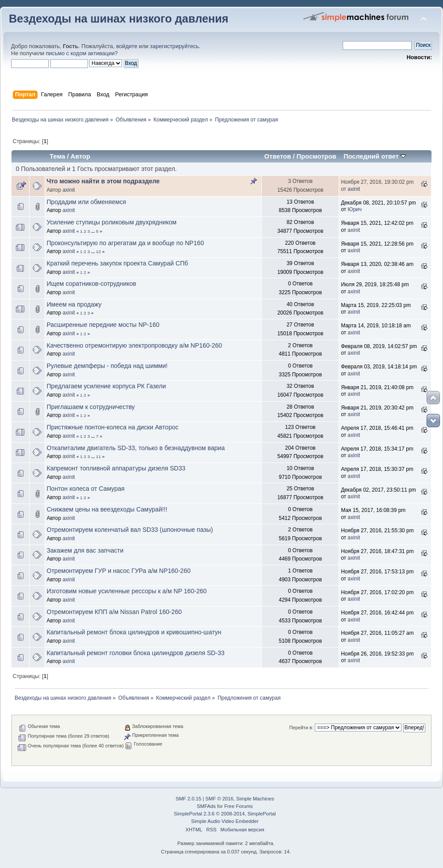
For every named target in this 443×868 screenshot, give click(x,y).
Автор (80, 156)
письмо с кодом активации (80, 53)
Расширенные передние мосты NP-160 (103, 325)
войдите (127, 46)
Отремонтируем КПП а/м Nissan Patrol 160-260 (114, 612)
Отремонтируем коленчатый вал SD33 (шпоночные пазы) (130, 530)
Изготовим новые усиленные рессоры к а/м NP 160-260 (126, 591)
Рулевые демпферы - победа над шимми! (107, 366)
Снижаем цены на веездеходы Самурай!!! (107, 509)
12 (98, 252)
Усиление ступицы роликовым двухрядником (111, 222)
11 (98, 457)
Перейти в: (301, 728)
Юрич (355, 209)
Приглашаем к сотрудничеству (90, 407)
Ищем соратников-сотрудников (91, 284)
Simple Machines (255, 799)
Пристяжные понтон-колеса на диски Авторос (112, 427)
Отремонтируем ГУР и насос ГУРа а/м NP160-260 (118, 571)
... (94, 231)
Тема (57, 156)
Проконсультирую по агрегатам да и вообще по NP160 (125, 243)
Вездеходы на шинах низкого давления (119, 19)
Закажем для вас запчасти (85, 550)
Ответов (278, 156)
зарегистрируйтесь (174, 46)
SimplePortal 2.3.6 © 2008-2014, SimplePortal (225, 814)
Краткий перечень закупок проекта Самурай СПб (117, 263)
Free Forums (238, 806)
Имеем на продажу (74, 304)
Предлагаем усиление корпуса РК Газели (106, 386)
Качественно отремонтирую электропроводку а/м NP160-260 (134, 345)
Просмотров (317, 156)
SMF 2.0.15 (188, 799)
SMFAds (206, 806)
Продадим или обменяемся (86, 202)
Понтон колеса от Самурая (85, 489)
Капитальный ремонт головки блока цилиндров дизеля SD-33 (135, 653)
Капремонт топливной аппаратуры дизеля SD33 (116, 468)
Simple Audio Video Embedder (225, 821)
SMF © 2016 (220, 799)
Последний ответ (375, 156)
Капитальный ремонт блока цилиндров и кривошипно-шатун (134, 632)
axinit (69, 190)
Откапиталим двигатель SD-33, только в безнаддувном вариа (136, 448)
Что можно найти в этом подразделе (103, 181)
